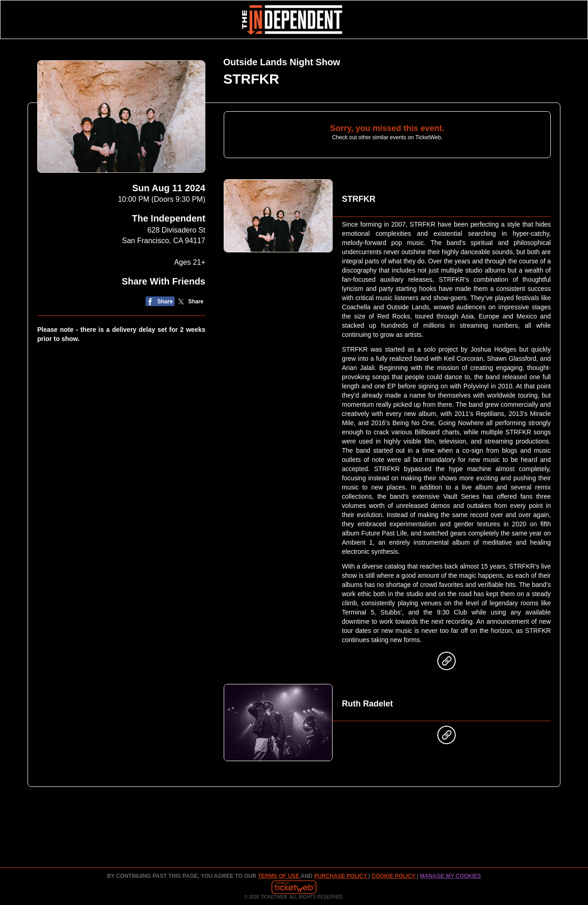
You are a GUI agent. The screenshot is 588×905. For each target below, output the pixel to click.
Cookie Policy (394, 876)
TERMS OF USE (279, 876)
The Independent (169, 218)
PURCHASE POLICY (341, 876)
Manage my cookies (450, 876)
